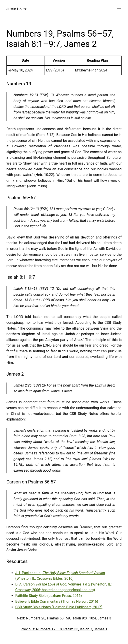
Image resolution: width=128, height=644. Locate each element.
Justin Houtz (16, 9)
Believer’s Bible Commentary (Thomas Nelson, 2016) (57, 601)
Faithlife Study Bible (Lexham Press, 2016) (49, 596)
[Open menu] (119, 9)
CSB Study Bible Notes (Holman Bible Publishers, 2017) (59, 607)
